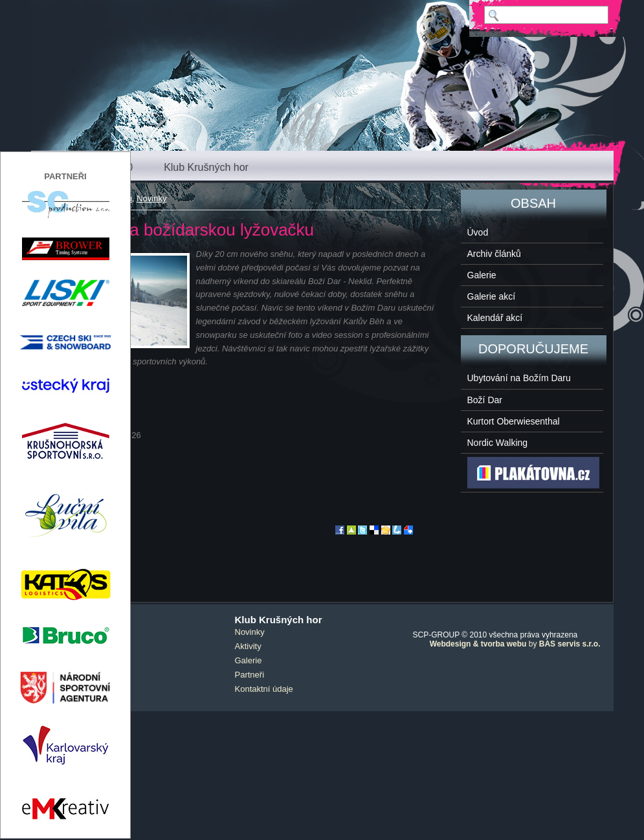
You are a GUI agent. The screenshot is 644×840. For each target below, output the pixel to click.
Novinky (151, 198)
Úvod (478, 232)
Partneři (250, 675)
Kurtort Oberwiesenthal (514, 421)
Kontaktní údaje (264, 689)
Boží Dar (485, 400)
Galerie (482, 275)
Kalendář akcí (495, 318)
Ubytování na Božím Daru (519, 378)
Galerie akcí (492, 296)
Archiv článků (494, 254)
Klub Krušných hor (206, 167)
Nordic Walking (498, 443)
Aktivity (248, 646)
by (515, 644)
